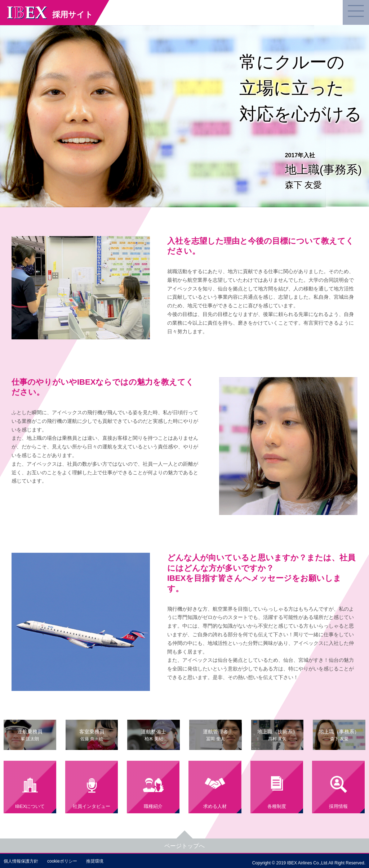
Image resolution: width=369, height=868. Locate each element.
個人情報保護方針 (21, 861)
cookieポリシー (62, 861)
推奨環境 (95, 861)
